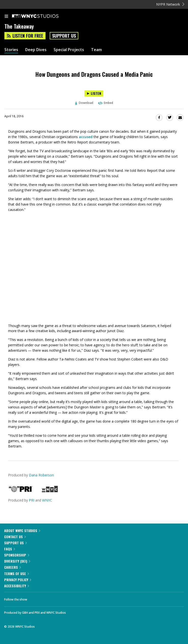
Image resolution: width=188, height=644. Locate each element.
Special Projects (69, 50)
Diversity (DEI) (17, 561)
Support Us (64, 36)
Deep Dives (36, 50)
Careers (12, 567)
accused (86, 137)
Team (96, 50)
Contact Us (15, 537)
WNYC (47, 500)
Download (84, 103)
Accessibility (17, 586)
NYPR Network (170, 4)
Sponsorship (17, 555)
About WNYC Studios (22, 530)
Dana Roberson (41, 475)
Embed (105, 103)
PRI (32, 500)
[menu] (6, 17)
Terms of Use (17, 573)
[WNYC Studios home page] (41, 16)
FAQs (10, 549)
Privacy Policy (18, 580)
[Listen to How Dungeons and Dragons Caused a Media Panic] (94, 93)
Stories (11, 50)
